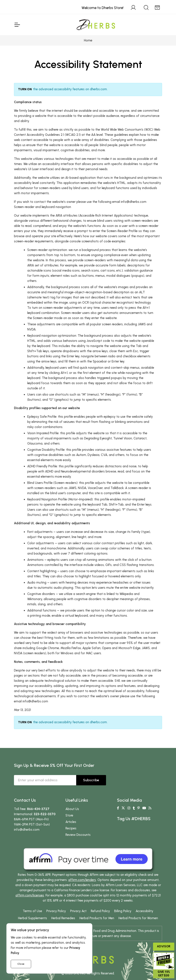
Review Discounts (78, 835)
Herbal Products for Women (138, 918)
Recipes (71, 828)
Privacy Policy (56, 911)
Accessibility (144, 911)
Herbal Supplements (33, 918)
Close (21, 964)
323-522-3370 (45, 814)
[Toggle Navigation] (17, 25)
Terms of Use (32, 911)
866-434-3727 (38, 809)
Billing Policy (123, 911)
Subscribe (91, 780)
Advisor (164, 946)
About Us (72, 809)
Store (69, 815)
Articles (71, 822)
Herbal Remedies (63, 918)
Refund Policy (100, 911)
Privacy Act (78, 911)
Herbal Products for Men (97, 918)
